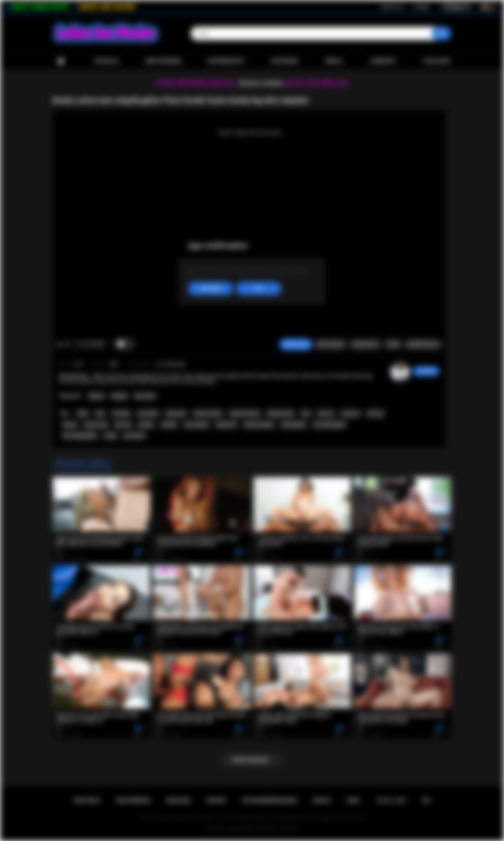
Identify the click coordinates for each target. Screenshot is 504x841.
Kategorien (285, 61)
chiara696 (426, 371)
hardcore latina (208, 413)
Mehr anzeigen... (252, 760)
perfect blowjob (259, 425)
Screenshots (365, 344)
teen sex (326, 413)
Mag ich (59, 344)
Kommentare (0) (423, 344)
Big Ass (97, 396)
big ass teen (96, 425)
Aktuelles (107, 61)
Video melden (330, 344)
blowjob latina (281, 413)
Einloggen (422, 7)
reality (110, 436)
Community (383, 61)
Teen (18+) (145, 396)
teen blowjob (196, 425)
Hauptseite (61, 61)
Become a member (261, 83)
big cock (123, 425)
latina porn (176, 413)
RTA (426, 800)
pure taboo (135, 436)
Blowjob (119, 396)
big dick (146, 425)
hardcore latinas (245, 413)
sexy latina (148, 413)
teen (306, 413)
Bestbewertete (226, 61)
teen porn (351, 413)
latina (83, 413)
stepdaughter (294, 425)
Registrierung (392, 7)
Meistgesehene (163, 61)
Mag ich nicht (68, 344)
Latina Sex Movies (241, 828)
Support (216, 800)
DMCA (354, 800)
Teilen (393, 344)
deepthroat (226, 425)
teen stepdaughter (80, 436)
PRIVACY (322, 800)
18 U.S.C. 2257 (391, 800)
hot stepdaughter (330, 425)
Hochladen (437, 61)
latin (100, 413)
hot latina (121, 413)
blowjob (169, 425)
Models (334, 61)
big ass (70, 425)
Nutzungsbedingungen (270, 800)
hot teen (375, 413)
